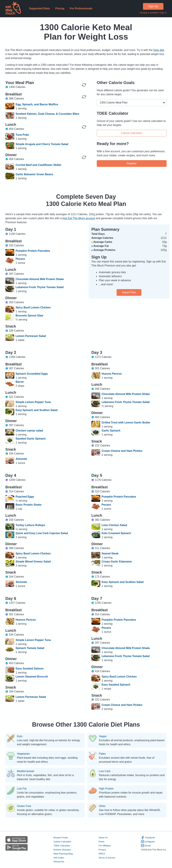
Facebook (148, 838)
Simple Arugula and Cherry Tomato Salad (42, 144)
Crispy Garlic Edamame (117, 562)
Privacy (102, 850)
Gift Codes (59, 858)
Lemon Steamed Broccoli (32, 677)
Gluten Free (24, 806)
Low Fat (22, 789)
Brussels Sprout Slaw (29, 316)
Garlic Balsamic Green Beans (34, 174)
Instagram (148, 842)
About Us (103, 838)
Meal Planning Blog (63, 854)
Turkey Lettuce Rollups (30, 525)
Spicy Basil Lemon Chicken (33, 307)
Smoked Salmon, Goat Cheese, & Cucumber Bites (47, 114)
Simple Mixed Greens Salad (33, 562)
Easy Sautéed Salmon (30, 669)
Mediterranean (26, 771)
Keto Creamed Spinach (116, 533)
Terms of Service (107, 858)
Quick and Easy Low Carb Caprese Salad (42, 533)
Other (102, 806)
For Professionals (81, 8)
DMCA (102, 854)
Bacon (20, 382)
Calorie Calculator (132, 133)
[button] (132, 103)
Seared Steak (110, 553)
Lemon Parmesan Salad (31, 336)
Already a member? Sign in (153, 13)
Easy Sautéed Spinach (116, 685)
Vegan (103, 736)
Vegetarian (23, 754)
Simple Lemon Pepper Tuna (33, 402)
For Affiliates (105, 846)
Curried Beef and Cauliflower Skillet (38, 165)
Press (101, 842)
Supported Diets (39, 8)
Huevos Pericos (112, 374)
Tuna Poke (22, 135)
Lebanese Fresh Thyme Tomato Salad (40, 287)
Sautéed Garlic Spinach (31, 439)
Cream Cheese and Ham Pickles (122, 451)
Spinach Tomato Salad (30, 648)
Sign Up (153, 6)
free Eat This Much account (79, 218)
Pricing (60, 8)
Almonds (21, 459)
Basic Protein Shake (29, 505)
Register (132, 163)
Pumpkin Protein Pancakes (33, 251)
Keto (20, 736)
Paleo (102, 754)
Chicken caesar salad (29, 431)
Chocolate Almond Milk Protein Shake (40, 279)
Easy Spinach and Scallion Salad (37, 410)
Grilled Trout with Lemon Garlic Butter (126, 423)
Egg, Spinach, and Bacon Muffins (37, 104)
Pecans (20, 259)
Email (146, 846)
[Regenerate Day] (84, 85)
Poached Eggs (25, 497)
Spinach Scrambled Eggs (32, 374)
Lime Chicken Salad (114, 525)
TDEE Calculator (62, 846)
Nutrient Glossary (62, 850)
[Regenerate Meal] (84, 97)
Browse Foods (61, 838)
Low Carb (105, 771)
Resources (59, 862)
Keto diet (159, 50)
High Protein (106, 789)
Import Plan (129, 292)
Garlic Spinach (111, 431)
